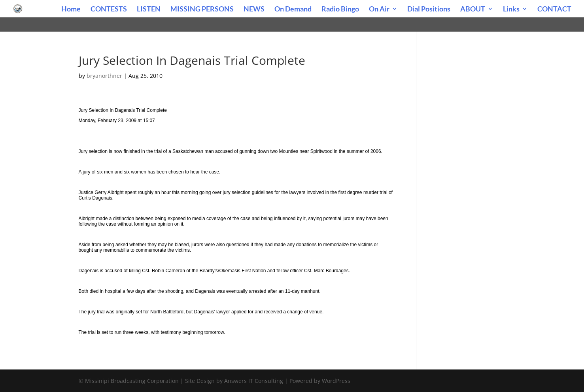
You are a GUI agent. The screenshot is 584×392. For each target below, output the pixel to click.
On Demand (293, 9)
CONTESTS (109, 9)
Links (511, 9)
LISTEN (149, 9)
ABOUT (473, 9)
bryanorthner (104, 76)
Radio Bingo (340, 9)
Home (71, 9)
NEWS (254, 9)
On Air (379, 9)
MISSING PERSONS (202, 9)
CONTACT (554, 9)
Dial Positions (429, 9)
